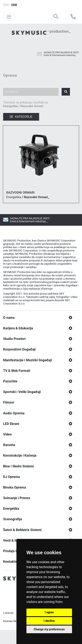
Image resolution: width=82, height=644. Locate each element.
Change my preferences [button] (49, 629)
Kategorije (21, 117)
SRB (14, 5)
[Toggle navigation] (9, 17)
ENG (6, 5)
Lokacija (8, 614)
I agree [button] (49, 612)
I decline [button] (49, 621)
